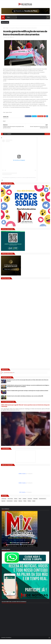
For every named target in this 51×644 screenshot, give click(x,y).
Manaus (20, 506)
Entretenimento (42, 503)
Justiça (16, 506)
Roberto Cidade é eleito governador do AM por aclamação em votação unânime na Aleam (28, 395)
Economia (30, 503)
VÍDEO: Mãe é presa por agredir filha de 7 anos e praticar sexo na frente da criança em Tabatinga (25, 410)
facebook (47, 139)
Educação (36, 503)
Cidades (24, 503)
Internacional (10, 506)
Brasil (7, 28)
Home (4, 28)
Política (29, 506)
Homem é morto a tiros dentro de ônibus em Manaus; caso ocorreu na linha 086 (25, 401)
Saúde (34, 506)
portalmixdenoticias (8, 377)
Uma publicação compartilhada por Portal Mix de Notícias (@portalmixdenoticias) (19, 182)
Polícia (25, 506)
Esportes (3, 506)
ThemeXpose (8, 642)
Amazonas (4, 503)
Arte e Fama (10, 503)
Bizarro (16, 503)
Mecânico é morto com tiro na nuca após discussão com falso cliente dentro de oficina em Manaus (28, 385)
